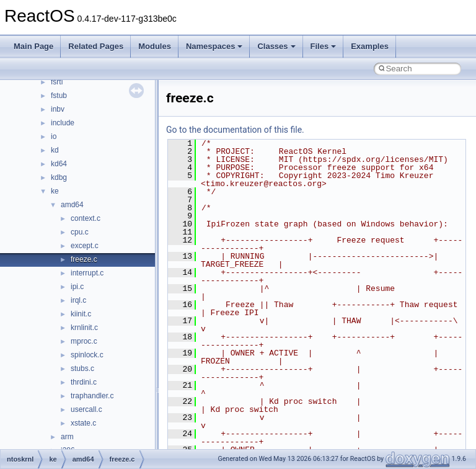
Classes (276, 46)
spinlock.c (87, 355)
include (63, 123)
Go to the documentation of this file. (235, 130)
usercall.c (86, 409)
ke (55, 191)
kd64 (59, 164)
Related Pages (96, 46)
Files (324, 46)
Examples (370, 46)
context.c (86, 218)
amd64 (72, 205)
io (54, 136)
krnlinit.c (84, 328)
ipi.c (77, 287)
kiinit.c (81, 314)
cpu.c (80, 232)
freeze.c (84, 259)
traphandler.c (92, 396)
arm (67, 437)
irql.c (78, 300)
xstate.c (83, 423)
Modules (155, 46)
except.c (85, 246)
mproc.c (84, 341)
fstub (59, 96)
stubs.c (82, 368)
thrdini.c (84, 382)
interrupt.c (87, 273)
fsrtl (57, 82)
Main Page (33, 46)
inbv (58, 109)
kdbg (59, 177)
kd (55, 150)
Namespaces (214, 46)
